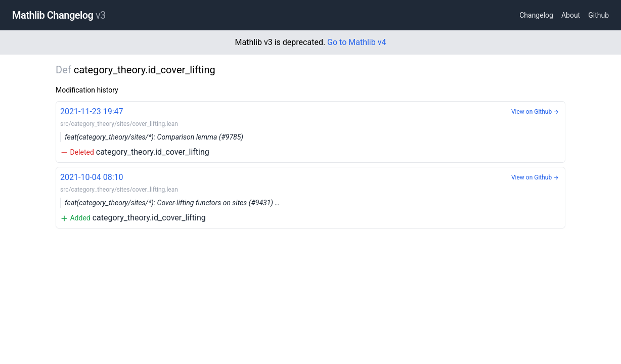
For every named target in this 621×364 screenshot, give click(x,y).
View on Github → (535, 112)
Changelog (536, 15)
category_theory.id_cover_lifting (310, 131)
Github (598, 15)
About (571, 15)
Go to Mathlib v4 (357, 42)
